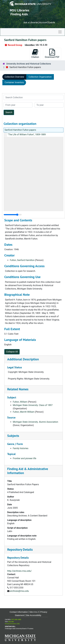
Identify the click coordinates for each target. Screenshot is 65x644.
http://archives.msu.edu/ (19, 571)
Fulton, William (20, 402)
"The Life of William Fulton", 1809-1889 (27, 134)
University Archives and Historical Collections (29, 64)
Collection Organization (40, 77)
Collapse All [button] (12, 352)
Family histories (21, 448)
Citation (35, 54)
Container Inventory (14, 82)
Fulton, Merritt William (24, 412)
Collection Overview (14, 77)
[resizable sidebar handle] (13, 215)
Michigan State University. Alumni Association (35, 422)
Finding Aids (19, 14)
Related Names (18, 389)
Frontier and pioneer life (24, 458)
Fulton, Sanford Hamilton (22, 260)
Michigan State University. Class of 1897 (33, 405)
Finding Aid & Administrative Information (28, 471)
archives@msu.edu (19, 591)
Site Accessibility (33, 615)
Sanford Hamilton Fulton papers (20, 130)
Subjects (13, 436)
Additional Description (23, 359)
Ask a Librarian (31, 22)
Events (52, 22)
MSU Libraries (19, 10)
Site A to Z (34, 612)
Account (43, 22)
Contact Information (19, 612)
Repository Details (20, 549)
